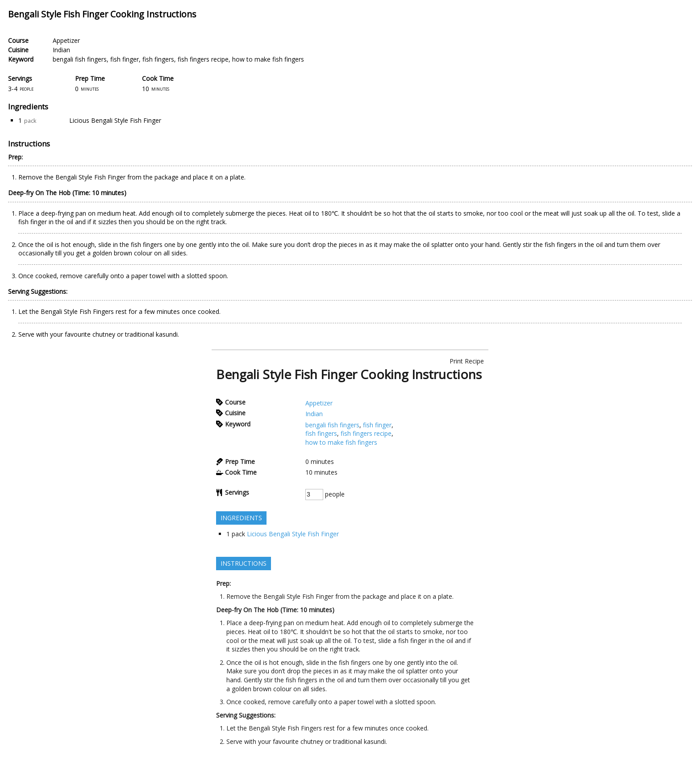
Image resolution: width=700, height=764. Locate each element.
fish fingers (158, 59)
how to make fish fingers (268, 59)
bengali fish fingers (80, 59)
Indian (61, 50)
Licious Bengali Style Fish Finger (115, 120)
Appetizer (66, 40)
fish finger (125, 59)
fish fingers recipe (203, 59)
